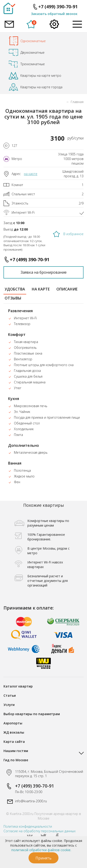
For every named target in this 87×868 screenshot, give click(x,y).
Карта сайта (14, 742)
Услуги (9, 705)
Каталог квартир (18, 686)
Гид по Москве (16, 760)
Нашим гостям (16, 751)
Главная (77, 102)
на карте (31, 174)
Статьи (10, 695)
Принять (43, 858)
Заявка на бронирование (44, 272)
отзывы (13, 298)
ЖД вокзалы (14, 732)
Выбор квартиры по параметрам (32, 714)
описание (67, 289)
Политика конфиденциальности (28, 826)
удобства (15, 289)
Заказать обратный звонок (54, 14)
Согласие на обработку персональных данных (40, 831)
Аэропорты (13, 723)
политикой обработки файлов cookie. (41, 850)
